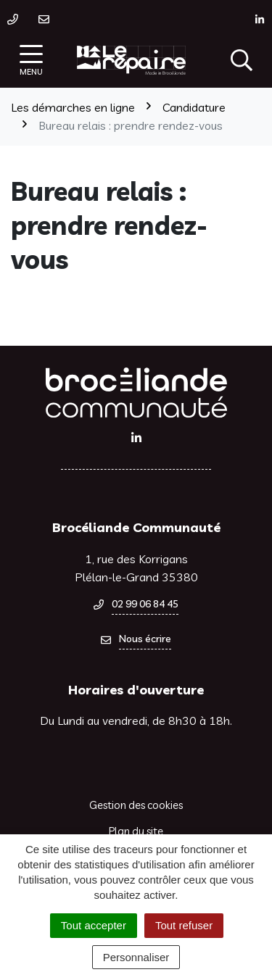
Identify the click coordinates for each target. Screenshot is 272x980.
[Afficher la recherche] (242, 60)
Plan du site (136, 831)
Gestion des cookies (136, 805)
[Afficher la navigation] (31, 61)
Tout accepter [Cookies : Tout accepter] (94, 925)
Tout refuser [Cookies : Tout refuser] (184, 925)
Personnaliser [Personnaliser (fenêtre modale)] (136, 957)
